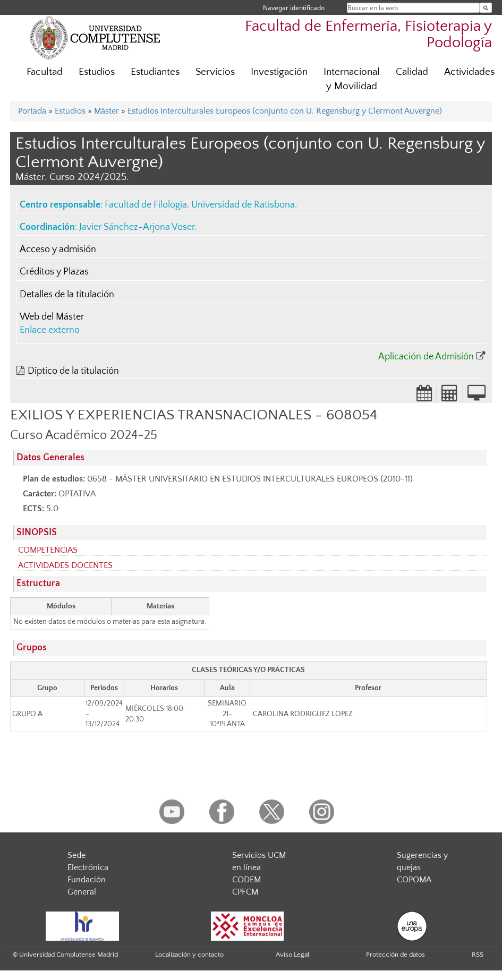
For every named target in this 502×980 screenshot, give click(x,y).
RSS (478, 955)
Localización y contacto (189, 955)
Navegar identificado (294, 8)
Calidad (412, 72)
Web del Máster (52, 317)
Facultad (45, 72)
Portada (32, 111)
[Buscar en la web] (486, 8)
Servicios (215, 72)
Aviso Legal (292, 955)
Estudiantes (155, 72)
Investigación (279, 72)
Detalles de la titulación (67, 295)
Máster (107, 111)
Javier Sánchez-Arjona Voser (137, 227)
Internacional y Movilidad (352, 79)
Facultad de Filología (146, 205)
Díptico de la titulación (73, 371)
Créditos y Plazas (54, 272)
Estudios (97, 72)
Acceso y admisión (58, 250)
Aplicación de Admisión (426, 357)
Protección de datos (395, 955)
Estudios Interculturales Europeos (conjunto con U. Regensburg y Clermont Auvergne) (285, 111)
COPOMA (414, 880)
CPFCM (245, 892)
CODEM (246, 880)
